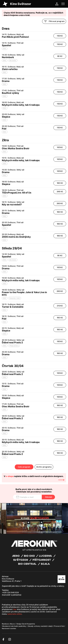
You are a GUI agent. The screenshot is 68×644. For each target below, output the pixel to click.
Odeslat (49, 497)
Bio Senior (13, 60)
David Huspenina (28, 624)
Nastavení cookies (9, 628)
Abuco (12, 624)
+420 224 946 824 (10, 592)
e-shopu (10, 476)
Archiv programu (44, 467)
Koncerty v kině (15, 298)
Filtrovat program (54, 21)
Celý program (24, 467)
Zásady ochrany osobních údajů (40, 626)
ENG (5, 49)
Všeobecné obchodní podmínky (14, 626)
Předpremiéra (14, 346)
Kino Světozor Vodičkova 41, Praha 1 (12, 580)
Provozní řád (59, 626)
